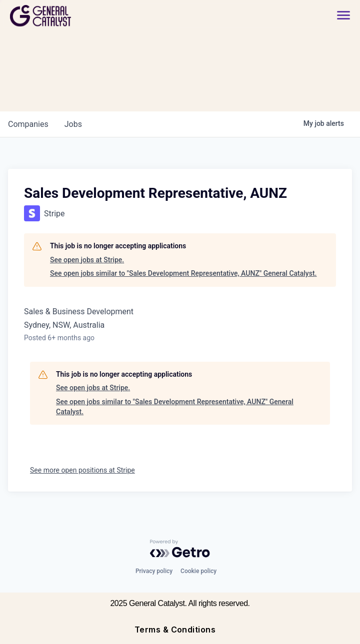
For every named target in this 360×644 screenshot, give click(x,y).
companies (28, 124)
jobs (73, 124)
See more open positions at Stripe (82, 470)
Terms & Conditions (175, 630)
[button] (338, 16)
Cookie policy (198, 571)
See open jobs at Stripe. (87, 260)
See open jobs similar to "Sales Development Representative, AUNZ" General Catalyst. (183, 273)
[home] (76, 16)
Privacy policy (154, 571)
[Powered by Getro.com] (180, 549)
